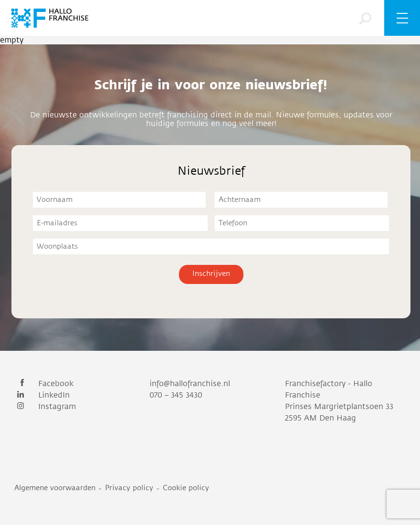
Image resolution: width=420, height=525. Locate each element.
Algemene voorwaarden (55, 488)
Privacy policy (129, 488)
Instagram (45, 407)
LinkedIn (42, 395)
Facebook (44, 384)
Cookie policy (186, 488)
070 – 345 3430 (176, 395)
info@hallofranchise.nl (190, 384)
